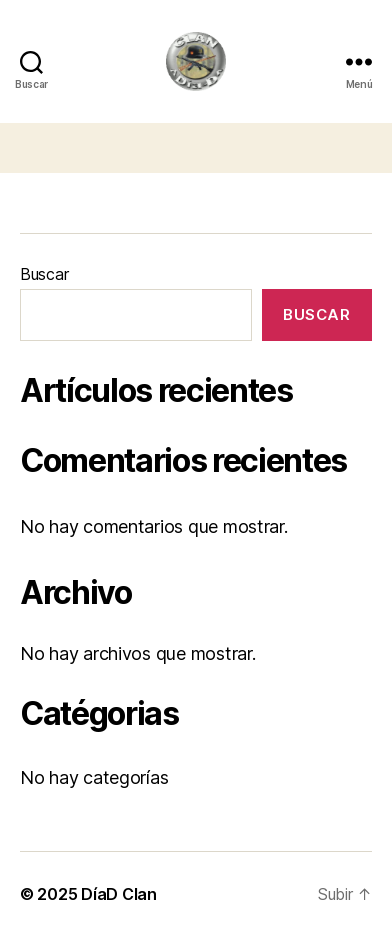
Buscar (44, 274)
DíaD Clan (119, 894)
